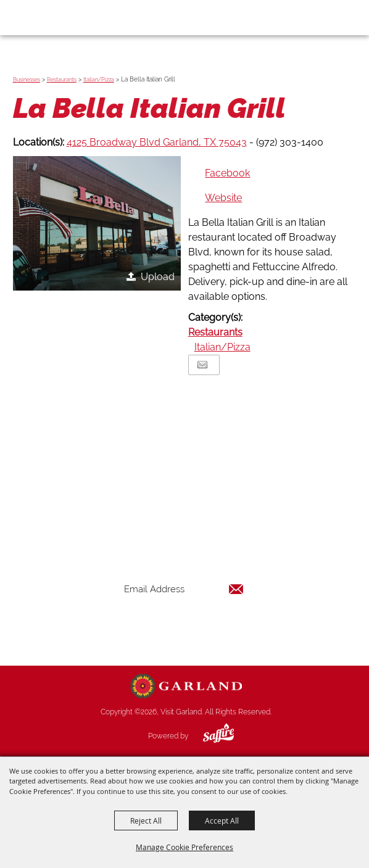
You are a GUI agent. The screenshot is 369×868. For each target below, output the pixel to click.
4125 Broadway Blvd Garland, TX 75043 (157, 142)
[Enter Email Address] (184, 589)
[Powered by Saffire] (209, 736)
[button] (97, 223)
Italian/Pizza (99, 80)
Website (223, 198)
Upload (158, 277)
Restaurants (62, 80)
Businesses (27, 80)
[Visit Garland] (44, 17)
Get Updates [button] (184, 630)
